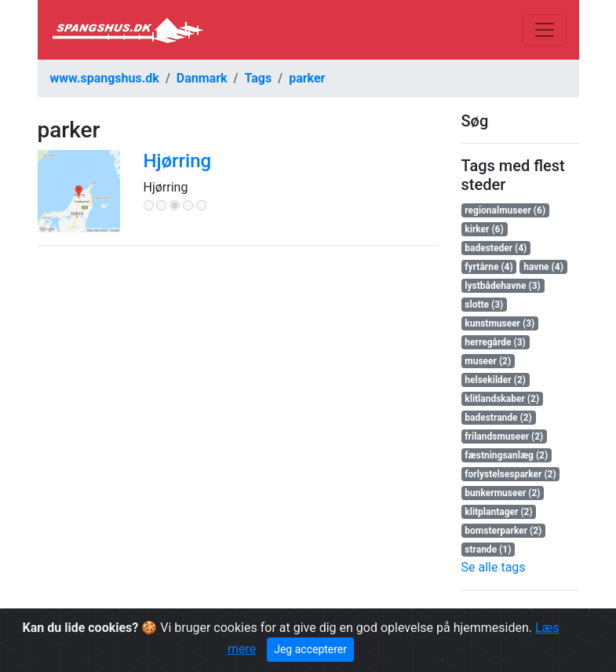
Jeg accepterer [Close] (310, 649)
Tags (259, 78)
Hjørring (178, 161)
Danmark (202, 78)
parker (307, 78)
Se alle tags (494, 567)
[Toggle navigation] (545, 30)
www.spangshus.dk (105, 78)
